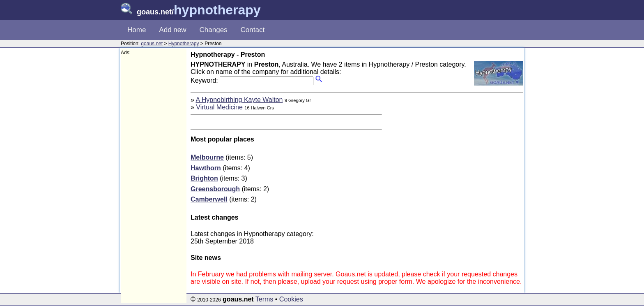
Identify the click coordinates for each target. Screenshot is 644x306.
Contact (253, 30)
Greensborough (215, 189)
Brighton (204, 178)
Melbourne (207, 157)
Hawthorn (206, 168)
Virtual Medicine (219, 107)
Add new (172, 30)
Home (137, 30)
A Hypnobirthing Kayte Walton (239, 100)
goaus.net (152, 44)
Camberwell (209, 199)
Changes (214, 30)
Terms (264, 299)
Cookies (291, 299)
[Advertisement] (154, 179)
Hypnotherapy (184, 44)
